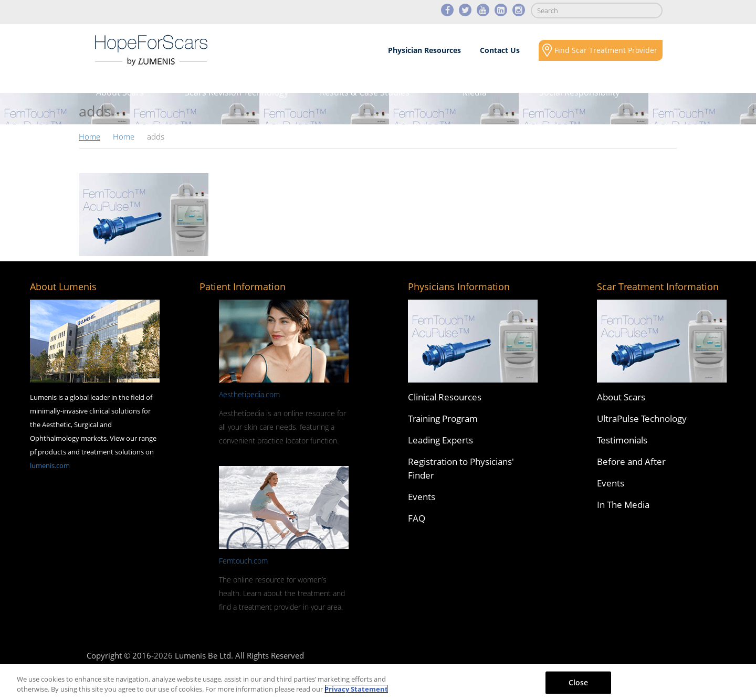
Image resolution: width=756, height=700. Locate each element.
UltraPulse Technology (642, 418)
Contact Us (500, 50)
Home (90, 136)
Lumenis (151, 50)
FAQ (417, 518)
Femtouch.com (243, 561)
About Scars (120, 92)
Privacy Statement (356, 689)
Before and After (631, 462)
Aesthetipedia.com (249, 394)
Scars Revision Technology (237, 92)
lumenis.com (50, 465)
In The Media (623, 505)
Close (579, 682)
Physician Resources (424, 50)
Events (422, 497)
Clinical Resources (445, 397)
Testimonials (622, 440)
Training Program (443, 418)
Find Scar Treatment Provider (606, 50)
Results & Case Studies (365, 92)
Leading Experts (440, 440)
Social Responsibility (579, 92)
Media (475, 92)
